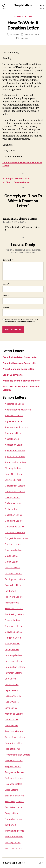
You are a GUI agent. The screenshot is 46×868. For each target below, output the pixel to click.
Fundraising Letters (14, 614)
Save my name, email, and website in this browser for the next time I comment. (22, 321)
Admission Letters (14, 416)
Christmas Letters (14, 503)
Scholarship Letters (14, 801)
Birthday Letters (13, 468)
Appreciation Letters (15, 456)
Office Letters (12, 720)
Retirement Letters (14, 778)
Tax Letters (11, 825)
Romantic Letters (13, 784)
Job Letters (11, 679)
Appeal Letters (12, 439)
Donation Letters (23, 16)
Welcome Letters (13, 848)
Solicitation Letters (14, 807)
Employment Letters (15, 579)
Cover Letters (12, 556)
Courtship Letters (13, 550)
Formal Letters (12, 603)
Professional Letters (15, 737)
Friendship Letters (14, 609)
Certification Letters (15, 492)
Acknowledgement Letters (18, 410)
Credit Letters (12, 562)
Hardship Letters (13, 638)
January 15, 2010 (32, 34)
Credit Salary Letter (13, 375)
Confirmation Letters (15, 532)
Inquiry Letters (12, 649)
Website (6, 308)
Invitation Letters (13, 673)
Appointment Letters (15, 451)
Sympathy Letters (14, 819)
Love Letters (11, 708)
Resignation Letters (15, 772)
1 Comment (25, 38)
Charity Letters (12, 497)
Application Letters (14, 445)
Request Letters (13, 766)
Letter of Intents (13, 696)
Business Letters (13, 480)
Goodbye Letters (13, 626)
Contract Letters (13, 544)
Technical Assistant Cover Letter (20, 357)
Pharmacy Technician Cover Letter (21, 381)
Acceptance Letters (15, 404)
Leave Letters (12, 685)
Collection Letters (14, 515)
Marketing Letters (14, 714)
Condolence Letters (15, 527)
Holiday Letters (13, 644)
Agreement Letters (14, 421)
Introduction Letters (15, 667)
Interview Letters (13, 661)
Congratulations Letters (17, 538)
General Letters (12, 620)
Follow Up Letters (14, 597)
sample (16, 34)
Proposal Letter (13, 749)
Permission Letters (14, 731)
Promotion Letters (14, 743)
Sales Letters (11, 790)
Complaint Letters (14, 521)
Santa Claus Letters (15, 796)
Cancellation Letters (15, 486)
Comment (8, 260)
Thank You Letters (14, 837)
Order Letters (12, 725)
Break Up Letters (13, 474)
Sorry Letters (11, 813)
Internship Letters (13, 655)
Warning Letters (13, 842)
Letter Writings (12, 702)
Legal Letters (11, 690)
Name (6, 284)
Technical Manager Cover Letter (20, 363)
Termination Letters (15, 831)
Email (6, 296)
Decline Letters (12, 568)
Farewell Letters (13, 585)
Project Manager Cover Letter (18, 369)
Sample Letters (23, 5)
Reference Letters (14, 761)
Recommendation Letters (17, 755)
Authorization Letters (15, 462)
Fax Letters (11, 591)
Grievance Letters (14, 632)
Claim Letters (11, 509)
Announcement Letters (16, 427)
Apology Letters (13, 433)
